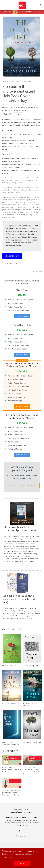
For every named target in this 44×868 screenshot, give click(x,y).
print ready (11, 217)
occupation (36, 207)
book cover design (14, 215)
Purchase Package (22, 316)
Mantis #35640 (8, 666)
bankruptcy (28, 197)
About (12, 820)
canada (5, 200)
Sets (27, 825)
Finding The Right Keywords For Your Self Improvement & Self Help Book (32, 771)
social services (8, 212)
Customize (12, 256)
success (16, 212)
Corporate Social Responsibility (26, 820)
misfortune (27, 207)
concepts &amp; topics (16, 200)
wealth (23, 212)
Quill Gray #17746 (29, 742)
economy (17, 202)
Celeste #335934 (8, 703)
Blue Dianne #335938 (30, 703)
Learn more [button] (7, 857)
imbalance (18, 207)
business (36, 197)
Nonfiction (6, 81)
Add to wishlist (11, 263)
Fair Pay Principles (11, 823)
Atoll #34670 (7, 742)
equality (34, 202)
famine (10, 205)
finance (20, 205)
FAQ (7, 820)
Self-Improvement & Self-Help (22, 81)
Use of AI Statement (32, 823)
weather (28, 212)
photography (7, 210)
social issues (36, 210)
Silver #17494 (28, 666)
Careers (21, 823)
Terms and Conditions (13, 817)
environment (26, 202)
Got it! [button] (22, 863)
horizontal (6, 207)
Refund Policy (34, 817)
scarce (29, 210)
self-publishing (26, 215)
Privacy (25, 817)
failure (5, 205)
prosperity (22, 210)
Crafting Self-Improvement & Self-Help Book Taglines (12, 770)
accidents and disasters (15, 197)
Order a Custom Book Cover (24, 486)
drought (10, 202)
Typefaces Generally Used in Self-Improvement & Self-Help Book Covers (12, 793)
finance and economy (31, 205)
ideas (12, 207)
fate (15, 205)
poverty (15, 210)
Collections (20, 825)
